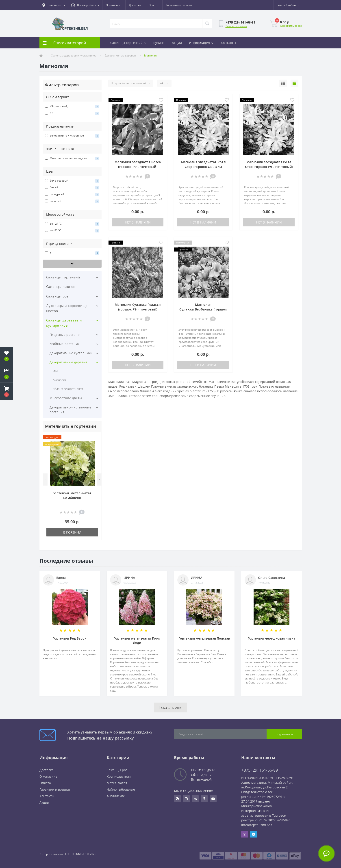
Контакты (228, 43)
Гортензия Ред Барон (70, 638)
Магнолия (60, 380)
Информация (201, 43)
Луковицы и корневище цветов (67, 308)
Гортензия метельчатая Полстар (204, 638)
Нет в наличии (138, 222)
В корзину (72, 532)
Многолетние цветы (66, 398)
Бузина (159, 43)
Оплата (153, 5)
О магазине (114, 5)
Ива (55, 371)
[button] (54, 5)
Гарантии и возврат (179, 5)
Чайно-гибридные (121, 789)
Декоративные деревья (120, 55)
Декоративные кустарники (71, 353)
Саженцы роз (57, 296)
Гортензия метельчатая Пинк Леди (137, 640)
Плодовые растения (66, 335)
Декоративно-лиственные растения (71, 410)
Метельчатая (117, 783)
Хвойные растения (65, 344)
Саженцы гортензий (128, 43)
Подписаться (284, 734)
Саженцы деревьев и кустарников (74, 55)
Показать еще (171, 707)
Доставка (135, 5)
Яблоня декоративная (68, 389)
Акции (177, 43)
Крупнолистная (119, 776)
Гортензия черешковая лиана (271, 638)
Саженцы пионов (61, 286)
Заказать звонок (236, 26)
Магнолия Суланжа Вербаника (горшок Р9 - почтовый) (203, 309)
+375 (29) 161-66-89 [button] (260, 770)
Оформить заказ (291, 26)
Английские (116, 796)
